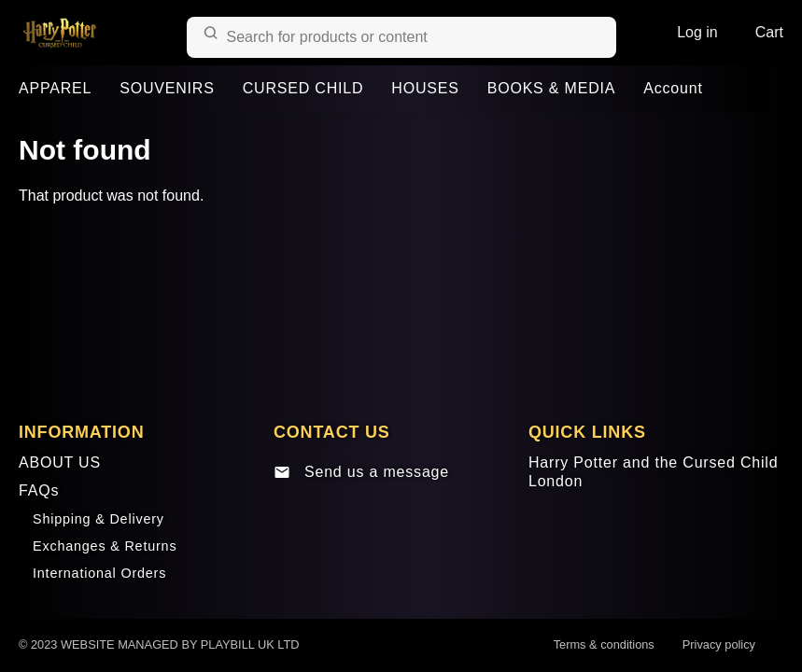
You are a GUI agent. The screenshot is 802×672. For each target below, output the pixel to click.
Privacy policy (719, 644)
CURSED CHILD (303, 88)
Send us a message (361, 472)
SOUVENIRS (167, 88)
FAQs (39, 490)
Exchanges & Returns (105, 546)
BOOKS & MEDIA (552, 88)
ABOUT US (60, 462)
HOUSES (425, 88)
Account (673, 88)
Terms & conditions (604, 644)
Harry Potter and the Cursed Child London (653, 472)
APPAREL (55, 88)
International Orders (99, 573)
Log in (697, 32)
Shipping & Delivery (98, 519)
